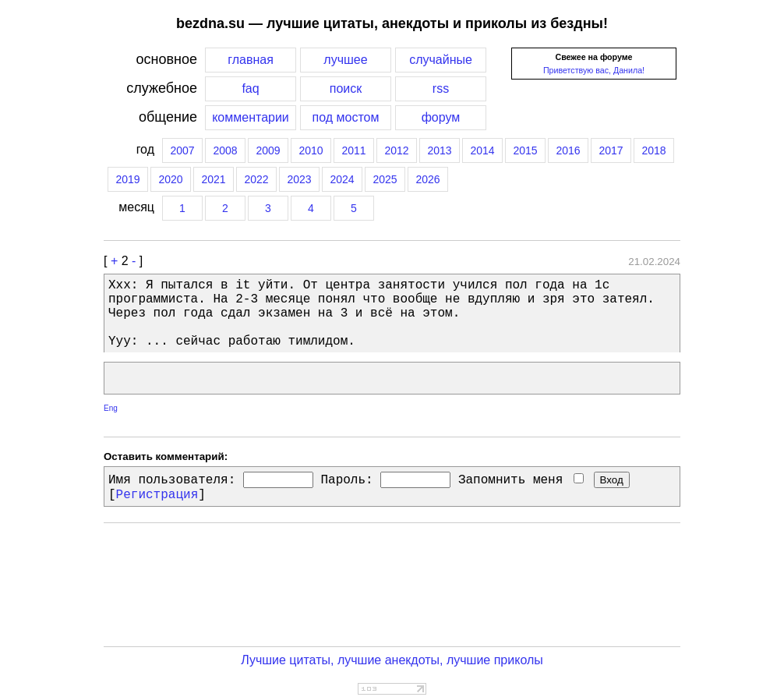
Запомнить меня (521, 480)
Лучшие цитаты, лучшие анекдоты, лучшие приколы (392, 660)
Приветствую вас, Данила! (594, 70)
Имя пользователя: (172, 480)
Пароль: (346, 480)
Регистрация (157, 495)
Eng (111, 408)
